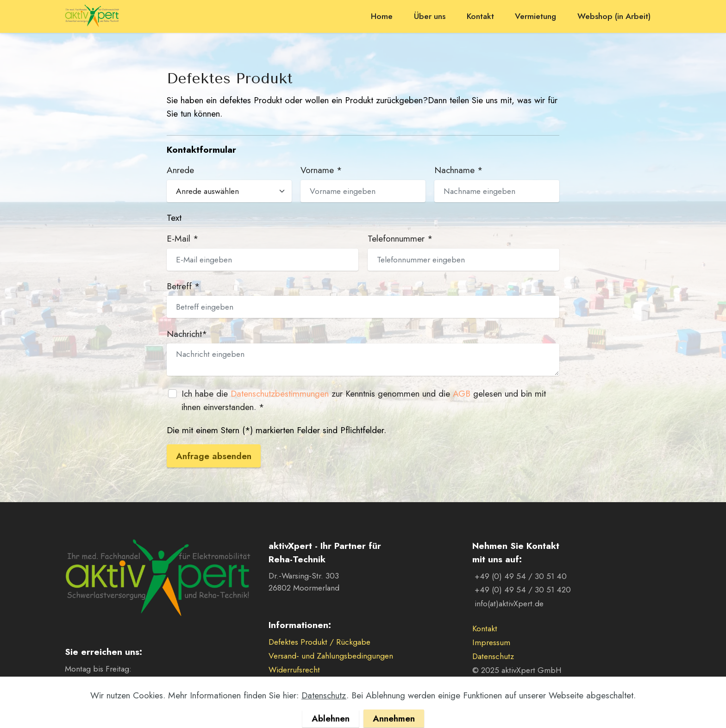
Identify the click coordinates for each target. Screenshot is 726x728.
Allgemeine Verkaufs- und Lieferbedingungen (346, 684)
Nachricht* (187, 334)
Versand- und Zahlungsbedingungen (331, 656)
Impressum (491, 642)
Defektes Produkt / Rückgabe (319, 642)
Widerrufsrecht (294, 670)
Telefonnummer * (400, 238)
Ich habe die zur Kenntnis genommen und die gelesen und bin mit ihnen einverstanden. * (364, 400)
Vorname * (321, 170)
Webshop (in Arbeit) (614, 16)
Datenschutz (493, 656)
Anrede (180, 170)
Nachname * (459, 170)
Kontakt (480, 16)
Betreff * (183, 286)
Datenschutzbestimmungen (280, 393)
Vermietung (535, 16)
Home (382, 16)
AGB (462, 393)
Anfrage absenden (214, 456)
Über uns (430, 16)
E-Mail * (183, 238)
